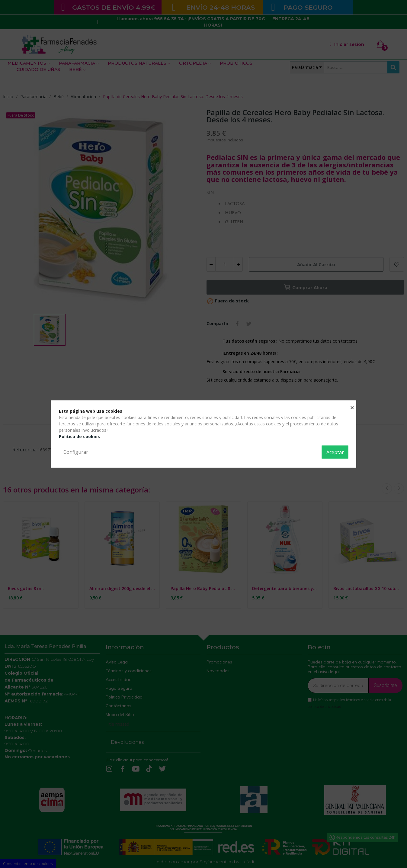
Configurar (76, 452)
